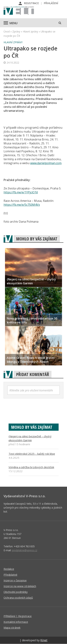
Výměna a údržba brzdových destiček (31, 467)
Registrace (31, 3)
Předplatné (10, 575)
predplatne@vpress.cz (25, 550)
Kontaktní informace (16, 622)
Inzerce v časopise (15, 580)
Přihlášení (51, 3)
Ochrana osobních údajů (18, 598)
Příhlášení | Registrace (18, 616)
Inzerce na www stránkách (20, 586)
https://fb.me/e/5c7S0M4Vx (22, 205)
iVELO (19, 11)
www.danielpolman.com (46, 163)
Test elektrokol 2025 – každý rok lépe (32, 454)
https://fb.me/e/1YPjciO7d (21, 192)
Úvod (7, 31)
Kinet (44, 640)
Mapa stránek (12, 627)
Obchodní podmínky (16, 592)
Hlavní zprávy (30, 31)
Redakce (9, 569)
